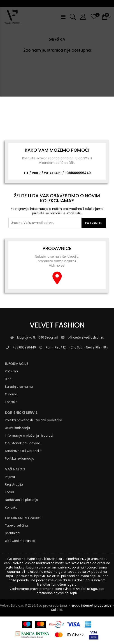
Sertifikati (12, 533)
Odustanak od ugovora (23, 443)
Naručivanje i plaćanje (22, 500)
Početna (11, 371)
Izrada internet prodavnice (91, 606)
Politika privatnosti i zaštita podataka (34, 420)
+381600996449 (78, 173)
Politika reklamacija (20, 459)
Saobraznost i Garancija (23, 451)
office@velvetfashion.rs (86, 338)
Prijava (10, 477)
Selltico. (57, 610)
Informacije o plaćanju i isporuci (29, 436)
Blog (8, 379)
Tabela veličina (16, 526)
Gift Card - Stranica (20, 541)
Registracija (14, 485)
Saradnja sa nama (19, 387)
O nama (11, 394)
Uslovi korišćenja (17, 428)
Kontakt (11, 402)
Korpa (9, 492)
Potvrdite (94, 223)
